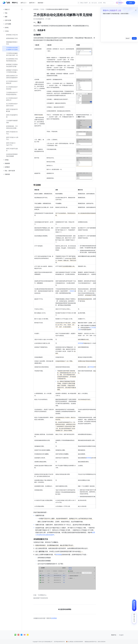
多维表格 (38, 9)
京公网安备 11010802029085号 (75, 642)
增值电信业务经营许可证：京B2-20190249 (95, 642)
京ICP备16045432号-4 (59, 642)
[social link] (16, 635)
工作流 (44, 9)
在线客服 (56, 618)
